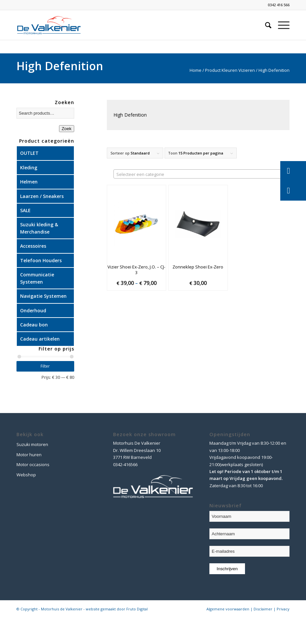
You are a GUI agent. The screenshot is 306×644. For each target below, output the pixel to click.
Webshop (26, 475)
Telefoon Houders (41, 260)
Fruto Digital (137, 609)
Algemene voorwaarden (228, 609)
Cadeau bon (34, 325)
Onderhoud (33, 310)
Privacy (283, 609)
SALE (25, 210)
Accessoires (33, 246)
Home (196, 70)
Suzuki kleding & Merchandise (39, 228)
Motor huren (29, 455)
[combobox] (201, 174)
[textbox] (201, 174)
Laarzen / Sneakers (42, 196)
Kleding (29, 168)
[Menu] (280, 25)
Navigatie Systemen (43, 296)
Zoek (67, 129)
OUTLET (29, 153)
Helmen (29, 182)
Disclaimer (263, 609)
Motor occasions (33, 464)
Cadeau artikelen (40, 339)
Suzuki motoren (32, 444)
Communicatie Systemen (37, 278)
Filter (45, 366)
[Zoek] (265, 25)
